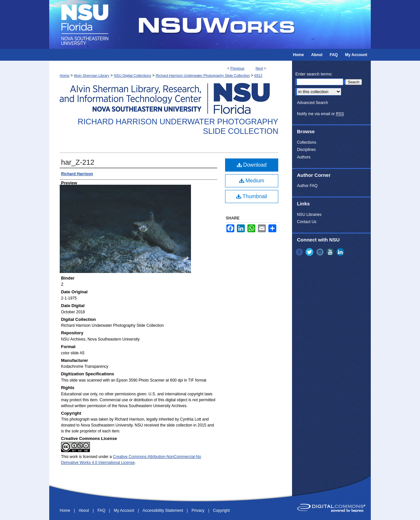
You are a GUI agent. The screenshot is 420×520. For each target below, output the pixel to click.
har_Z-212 (78, 162)
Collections (307, 142)
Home (64, 75)
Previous (237, 68)
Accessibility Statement (164, 510)
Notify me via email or (320, 114)
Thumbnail (252, 196)
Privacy (199, 510)
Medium (252, 181)
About (84, 510)
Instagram (321, 252)
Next (259, 68)
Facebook (300, 252)
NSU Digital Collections (133, 75)
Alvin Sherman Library (92, 75)
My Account (125, 510)
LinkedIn (341, 252)
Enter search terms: (314, 74)
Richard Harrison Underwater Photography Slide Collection (203, 75)
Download (252, 165)
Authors (304, 157)
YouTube (331, 252)
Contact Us (307, 222)
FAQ (102, 510)
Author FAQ (307, 186)
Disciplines (306, 150)
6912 (258, 75)
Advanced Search (313, 103)
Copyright (221, 510)
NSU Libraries (309, 215)
